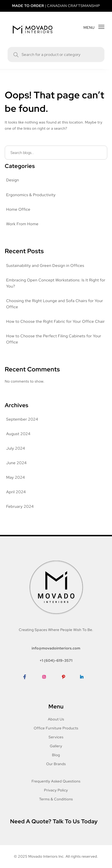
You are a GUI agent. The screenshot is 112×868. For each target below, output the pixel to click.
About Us (56, 719)
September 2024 (22, 419)
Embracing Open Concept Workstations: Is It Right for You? (53, 283)
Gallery (56, 746)
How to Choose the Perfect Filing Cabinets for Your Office (54, 339)
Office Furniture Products (56, 728)
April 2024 (16, 492)
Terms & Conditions (56, 799)
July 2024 (15, 449)
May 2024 (15, 478)
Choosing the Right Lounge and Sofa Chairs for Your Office (55, 304)
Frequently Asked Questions (56, 781)
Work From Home (23, 224)
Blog (56, 755)
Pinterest (66, 685)
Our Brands (56, 764)
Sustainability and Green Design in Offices (46, 266)
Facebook (28, 685)
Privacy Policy (56, 790)
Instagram (47, 685)
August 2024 (18, 434)
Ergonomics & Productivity (31, 195)
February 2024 (20, 507)
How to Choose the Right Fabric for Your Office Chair (56, 322)
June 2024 (16, 463)
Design (13, 180)
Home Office (18, 210)
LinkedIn (84, 685)
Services (56, 737)
